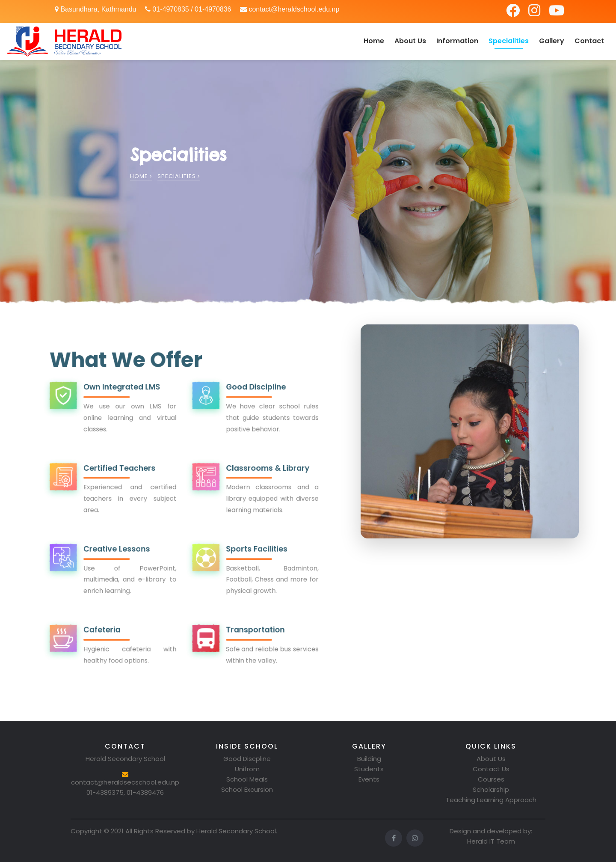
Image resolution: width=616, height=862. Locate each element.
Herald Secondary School (236, 831)
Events (369, 779)
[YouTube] (557, 13)
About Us (410, 41)
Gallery (552, 41)
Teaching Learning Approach (491, 800)
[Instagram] (535, 13)
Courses (491, 779)
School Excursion (247, 789)
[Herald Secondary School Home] (64, 42)
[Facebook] (514, 13)
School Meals (247, 779)
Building (369, 759)
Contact (589, 41)
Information (457, 41)
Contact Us (491, 769)
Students (369, 769)
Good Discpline (247, 759)
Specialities (509, 41)
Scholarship (491, 789)
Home (374, 41)
